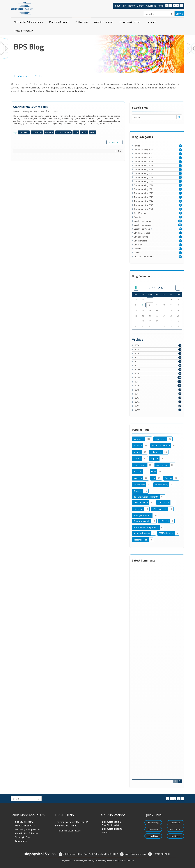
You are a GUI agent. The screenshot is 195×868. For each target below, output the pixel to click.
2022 (137, 361)
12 (180, 237)
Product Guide (153, 836)
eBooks (106, 832)
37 (180, 169)
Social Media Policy (126, 861)
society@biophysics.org (135, 854)
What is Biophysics (25, 826)
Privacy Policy (100, 861)
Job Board (175, 836)
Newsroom (153, 829)
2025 (137, 349)
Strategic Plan (23, 837)
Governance (21, 841)
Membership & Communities (28, 22)
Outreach (151, 22)
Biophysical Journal (112, 822)
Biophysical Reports (112, 829)
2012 (137, 402)
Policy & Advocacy (23, 31)
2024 (137, 353)
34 (180, 154)
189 (180, 225)
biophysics (24, 132)
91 (180, 249)
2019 (137, 374)
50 (180, 257)
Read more (114, 142)
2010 (137, 410)
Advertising (153, 823)
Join (124, 6)
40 (180, 150)
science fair (37, 132)
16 (180, 217)
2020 (137, 369)
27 (180, 197)
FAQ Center (175, 829)
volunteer (49, 132)
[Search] (159, 14)
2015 (137, 390)
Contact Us (175, 823)
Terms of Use (112, 861)
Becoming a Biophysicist (28, 829)
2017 (137, 382)
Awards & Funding (104, 22)
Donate (141, 6)
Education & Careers (130, 22)
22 (180, 253)
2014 (137, 394)
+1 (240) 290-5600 (161, 854)
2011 (137, 406)
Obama (84, 132)
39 (180, 177)
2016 (137, 386)
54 (180, 245)
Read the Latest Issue (69, 831)
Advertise (151, 6)
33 (180, 166)
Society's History (24, 822)
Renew (132, 6)
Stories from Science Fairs (30, 107)
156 (180, 221)
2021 (137, 365)
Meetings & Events (59, 22)
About (117, 6)
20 (180, 146)
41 (180, 173)
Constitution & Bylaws (27, 833)
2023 (137, 357)
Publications (82, 22)
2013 (137, 398)
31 (180, 158)
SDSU (93, 132)
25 (180, 181)
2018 (137, 378)
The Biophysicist (111, 825)
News (160, 6)
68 (180, 229)
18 (180, 213)
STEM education (63, 132)
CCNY (76, 132)
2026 (137, 345)
